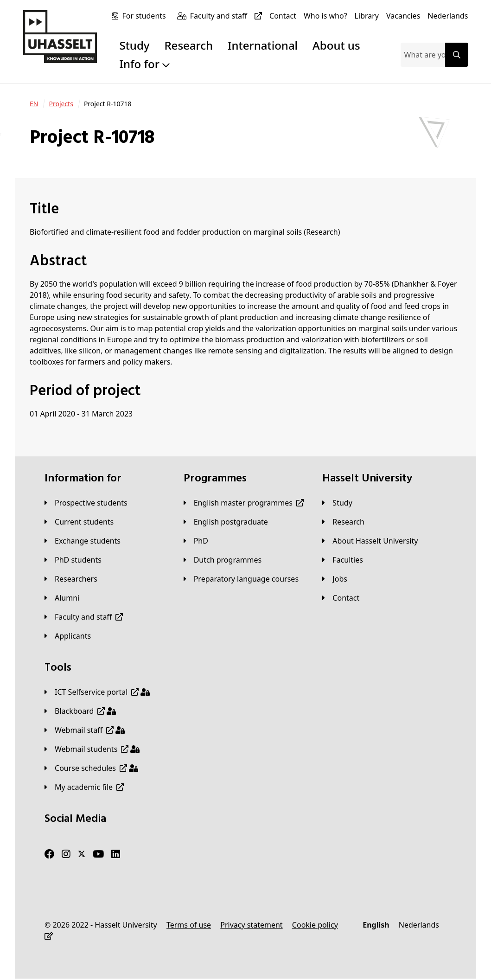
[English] (376, 925)
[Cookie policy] (315, 925)
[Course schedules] (91, 768)
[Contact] (283, 16)
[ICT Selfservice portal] (97, 692)
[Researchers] (71, 579)
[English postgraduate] (226, 522)
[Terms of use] (189, 925)
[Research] (343, 522)
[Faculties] (343, 560)
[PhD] (196, 541)
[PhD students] (73, 560)
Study (134, 45)
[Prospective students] (86, 503)
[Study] (337, 503)
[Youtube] (98, 854)
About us (336, 45)
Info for (144, 64)
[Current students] (79, 522)
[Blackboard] (80, 711)
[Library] (367, 16)
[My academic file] (84, 787)
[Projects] (61, 104)
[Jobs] (335, 579)
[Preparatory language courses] (241, 579)
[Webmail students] (92, 749)
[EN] (34, 104)
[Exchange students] (83, 541)
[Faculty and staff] (228, 16)
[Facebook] (49, 854)
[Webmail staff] (85, 730)
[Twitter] (82, 854)
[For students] (146, 16)
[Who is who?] (325, 16)
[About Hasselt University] (370, 541)
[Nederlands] (448, 16)
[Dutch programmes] (223, 560)
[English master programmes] (244, 503)
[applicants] (68, 636)
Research (188, 45)
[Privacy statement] (251, 925)
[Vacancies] (403, 16)
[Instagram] (66, 854)
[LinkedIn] (116, 854)
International (263, 45)
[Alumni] (62, 598)
